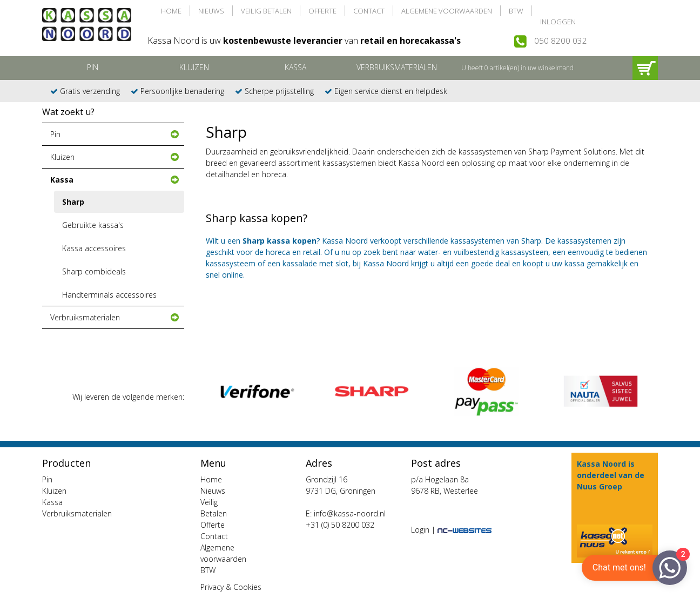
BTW (516, 11)
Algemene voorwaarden (447, 11)
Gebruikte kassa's (93, 225)
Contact (369, 11)
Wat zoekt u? (68, 112)
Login (420, 530)
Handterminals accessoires (109, 295)
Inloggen (558, 22)
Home (171, 11)
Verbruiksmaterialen (397, 67)
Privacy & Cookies (231, 587)
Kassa (295, 67)
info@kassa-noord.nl (350, 513)
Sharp (73, 202)
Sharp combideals (94, 271)
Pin (93, 67)
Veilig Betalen (266, 11)
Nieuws (211, 11)
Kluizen (194, 67)
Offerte (322, 11)
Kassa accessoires (94, 248)
